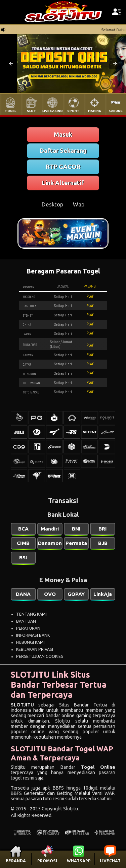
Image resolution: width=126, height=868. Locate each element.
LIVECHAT (110, 861)
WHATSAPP (79, 861)
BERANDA (16, 861)
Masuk (63, 134)
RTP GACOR (63, 167)
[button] (11, 64)
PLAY (90, 296)
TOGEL (10, 111)
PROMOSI (47, 861)
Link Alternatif (63, 183)
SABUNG (116, 111)
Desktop (52, 204)
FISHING (95, 111)
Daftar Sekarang (63, 150)
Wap (79, 204)
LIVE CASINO (53, 111)
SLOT (32, 111)
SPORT (73, 111)
